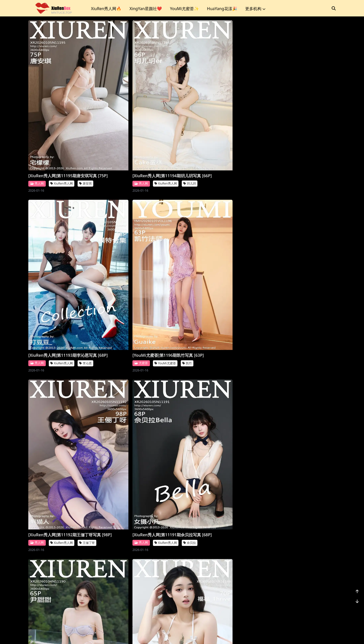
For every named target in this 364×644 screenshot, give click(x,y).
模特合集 (165, 587)
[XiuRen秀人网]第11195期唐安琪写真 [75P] (63, 139)
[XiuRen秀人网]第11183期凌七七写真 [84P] (218, 576)
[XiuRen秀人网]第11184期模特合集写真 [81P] (142, 576)
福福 (317, 295)
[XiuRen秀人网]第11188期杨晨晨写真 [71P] (140, 431)
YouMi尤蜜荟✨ (184, 9)
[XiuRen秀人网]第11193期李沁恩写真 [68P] (218, 139)
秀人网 (37, 150)
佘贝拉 (163, 295)
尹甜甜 (241, 295)
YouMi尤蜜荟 (294, 144)
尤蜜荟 (270, 144)
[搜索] (334, 8)
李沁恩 (241, 150)
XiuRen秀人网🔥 (106, 9)
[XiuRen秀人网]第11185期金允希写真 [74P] (63, 576)
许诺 (82, 436)
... (308, 608)
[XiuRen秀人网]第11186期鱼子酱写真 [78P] (296, 431)
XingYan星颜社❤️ (146, 9)
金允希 (85, 587)
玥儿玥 (163, 150)
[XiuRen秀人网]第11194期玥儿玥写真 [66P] (140, 139)
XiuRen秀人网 (62, 150)
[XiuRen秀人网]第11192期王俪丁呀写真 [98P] (65, 285)
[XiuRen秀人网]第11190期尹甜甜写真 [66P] (218, 285)
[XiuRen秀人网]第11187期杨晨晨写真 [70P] (218, 431)
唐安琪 (85, 150)
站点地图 (196, 634)
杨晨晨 (163, 441)
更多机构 (255, 9)
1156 (320, 608)
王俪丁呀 (87, 295)
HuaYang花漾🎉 (222, 9)
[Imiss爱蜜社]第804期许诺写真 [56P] (62, 428)
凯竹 (316, 144)
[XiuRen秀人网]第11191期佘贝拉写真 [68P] (140, 285)
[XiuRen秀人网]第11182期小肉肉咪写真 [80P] (298, 576)
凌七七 (241, 587)
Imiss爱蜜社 (60, 436)
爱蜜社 (37, 436)
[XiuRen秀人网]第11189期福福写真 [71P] (294, 285)
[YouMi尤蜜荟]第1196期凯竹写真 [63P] (297, 136)
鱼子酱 (319, 441)
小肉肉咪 (321, 587)
